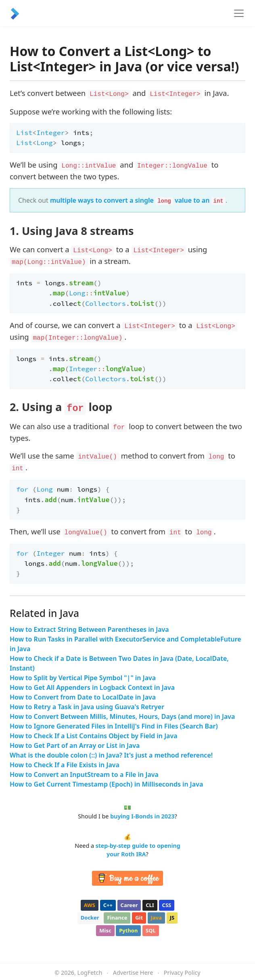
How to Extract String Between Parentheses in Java (89, 629)
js (172, 918)
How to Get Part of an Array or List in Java (75, 745)
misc (105, 930)
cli (150, 905)
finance (117, 918)
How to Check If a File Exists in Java (65, 765)
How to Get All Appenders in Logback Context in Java (92, 687)
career (129, 905)
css (167, 905)
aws (90, 905)
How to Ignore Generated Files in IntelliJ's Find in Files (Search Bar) (114, 726)
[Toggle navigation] (239, 13)
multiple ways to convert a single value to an (138, 200)
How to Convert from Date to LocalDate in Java (83, 697)
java (156, 918)
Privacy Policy (182, 973)
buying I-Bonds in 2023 (142, 816)
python (128, 930)
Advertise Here (133, 973)
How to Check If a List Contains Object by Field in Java (94, 736)
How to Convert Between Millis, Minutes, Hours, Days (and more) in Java (122, 716)
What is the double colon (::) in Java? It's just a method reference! (111, 755)
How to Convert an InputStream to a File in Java (84, 774)
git (139, 918)
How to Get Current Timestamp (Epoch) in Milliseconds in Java (106, 784)
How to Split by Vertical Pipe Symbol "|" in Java (83, 678)
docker (90, 918)
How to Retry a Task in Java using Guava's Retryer (87, 707)
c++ (108, 905)
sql (151, 930)
